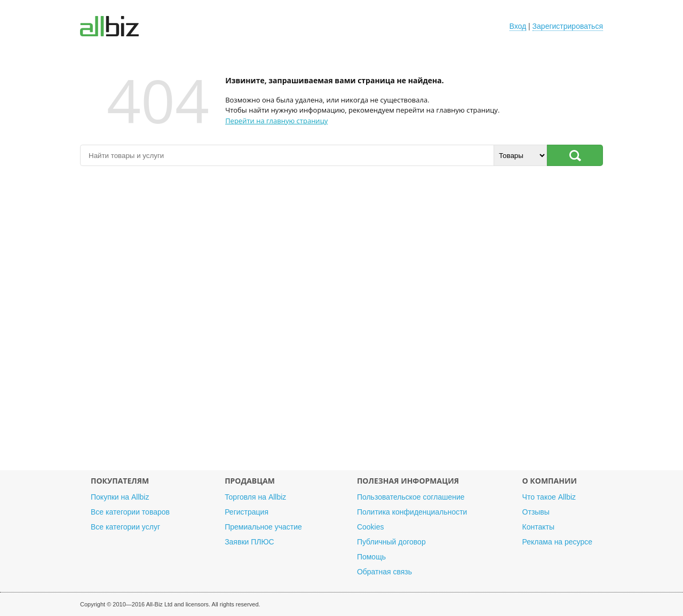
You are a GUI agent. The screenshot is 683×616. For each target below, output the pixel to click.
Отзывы (536, 512)
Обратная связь (384, 572)
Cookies (371, 527)
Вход (518, 26)
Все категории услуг (125, 527)
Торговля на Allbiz (255, 497)
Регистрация (247, 512)
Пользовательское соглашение (411, 497)
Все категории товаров (130, 512)
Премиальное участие (263, 527)
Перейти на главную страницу (276, 121)
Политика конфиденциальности (412, 512)
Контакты (538, 527)
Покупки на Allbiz (120, 497)
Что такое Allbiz (549, 497)
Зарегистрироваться (568, 26)
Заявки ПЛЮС (249, 542)
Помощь (371, 557)
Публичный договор (391, 542)
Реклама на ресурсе (557, 542)
